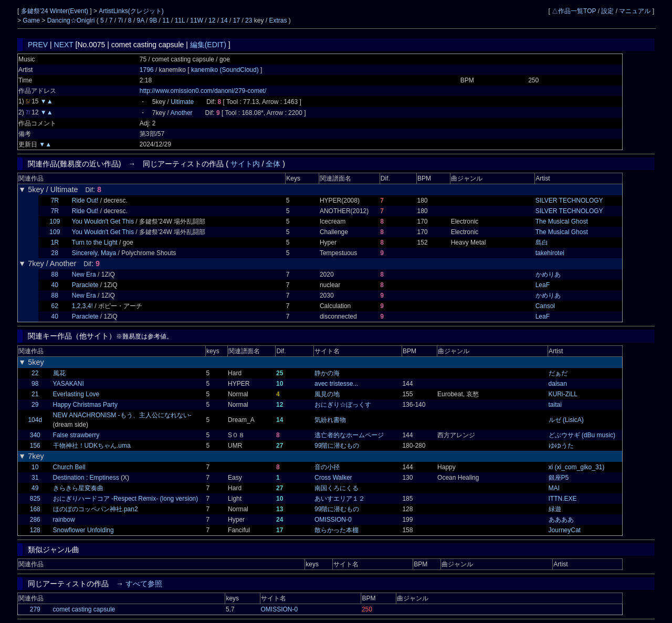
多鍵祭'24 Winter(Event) (56, 11)
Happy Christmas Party (85, 405)
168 (35, 509)
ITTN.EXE (563, 499)
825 (35, 499)
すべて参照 (144, 584)
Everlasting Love (76, 394)
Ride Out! (85, 200)
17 (237, 20)
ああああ (561, 520)
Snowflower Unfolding (83, 530)
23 (249, 20)
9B (154, 20)
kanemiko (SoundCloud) (226, 70)
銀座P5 (559, 478)
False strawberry (76, 435)
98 (35, 384)
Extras (278, 20)
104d (35, 420)
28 (55, 253)
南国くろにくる (337, 488)
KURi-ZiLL (563, 394)
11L (180, 20)
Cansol (545, 306)
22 (35, 373)
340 (35, 435)
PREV (38, 45)
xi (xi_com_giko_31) (577, 467)
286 (35, 520)
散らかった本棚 (337, 530)
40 (55, 285)
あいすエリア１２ (340, 499)
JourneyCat (565, 530)
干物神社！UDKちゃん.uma (92, 446)
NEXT (64, 45)
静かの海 (327, 373)
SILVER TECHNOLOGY (569, 200)
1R (55, 242)
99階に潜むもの (337, 446)
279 (35, 609)
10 (35, 467)
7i (120, 20)
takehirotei (550, 253)
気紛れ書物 (330, 420)
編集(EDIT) (208, 45)
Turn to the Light (95, 242)
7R (55, 200)
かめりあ (548, 274)
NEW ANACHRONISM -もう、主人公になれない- (122, 415)
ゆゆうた (561, 446)
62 (55, 306)
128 (35, 530)
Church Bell (69, 467)
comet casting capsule (84, 609)
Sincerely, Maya (94, 253)
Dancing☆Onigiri (72, 20)
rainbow (64, 520)
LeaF (543, 285)
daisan (558, 384)
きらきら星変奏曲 (78, 488)
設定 (607, 11)
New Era (84, 274)
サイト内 (245, 164)
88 (55, 274)
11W (197, 20)
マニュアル (635, 11)
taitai (555, 405)
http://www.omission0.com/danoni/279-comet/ (203, 91)
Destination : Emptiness (86, 478)
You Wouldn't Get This (103, 221)
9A (141, 20)
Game (32, 20)
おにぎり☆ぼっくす (343, 405)
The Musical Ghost (562, 221)
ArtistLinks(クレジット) (131, 11)
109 (55, 221)
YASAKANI (69, 384)
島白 (542, 242)
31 (35, 478)
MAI (554, 488)
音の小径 (327, 467)
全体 (273, 164)
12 (212, 20)
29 (35, 405)
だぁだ (558, 373)
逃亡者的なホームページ (349, 435)
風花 (59, 373)
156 (35, 446)
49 (35, 488)
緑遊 (555, 509)
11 (166, 20)
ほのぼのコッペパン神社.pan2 (96, 509)
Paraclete (85, 285)
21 (35, 394)
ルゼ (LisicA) (566, 420)
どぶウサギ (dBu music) (582, 435)
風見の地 (327, 394)
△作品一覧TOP (574, 11)
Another (182, 113)
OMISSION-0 (333, 520)
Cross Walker (333, 478)
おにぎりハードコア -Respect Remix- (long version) (126, 499)
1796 (147, 70)
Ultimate (182, 102)
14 (224, 20)
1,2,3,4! (82, 306)
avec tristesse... (336, 384)
